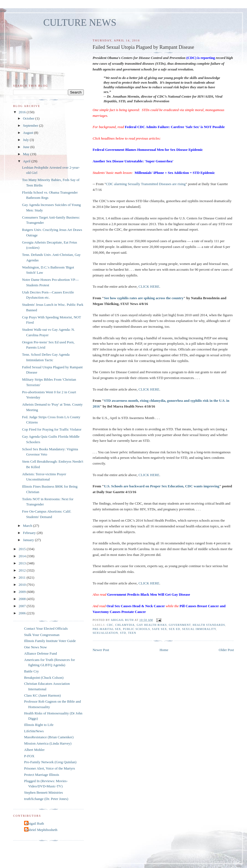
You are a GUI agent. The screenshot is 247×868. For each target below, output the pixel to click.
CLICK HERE (149, 286)
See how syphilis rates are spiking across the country (144, 298)
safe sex (160, 629)
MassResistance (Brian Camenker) (49, 737)
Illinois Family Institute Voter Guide (50, 641)
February (30, 533)
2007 (23, 606)
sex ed (175, 629)
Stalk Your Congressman (42, 635)
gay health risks (152, 625)
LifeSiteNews (34, 731)
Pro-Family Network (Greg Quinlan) (50, 762)
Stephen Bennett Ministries (44, 792)
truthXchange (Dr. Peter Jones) (46, 799)
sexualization (105, 633)
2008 (23, 599)
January (29, 540)
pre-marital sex (107, 629)
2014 (23, 556)
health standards (209, 625)
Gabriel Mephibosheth (41, 830)
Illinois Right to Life (39, 725)
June (27, 147)
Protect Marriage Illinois (42, 775)
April (27, 161)
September (31, 125)
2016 (23, 112)
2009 (23, 592)
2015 (23, 549)
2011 (23, 577)
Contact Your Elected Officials (46, 628)
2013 (23, 563)
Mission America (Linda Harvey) (48, 743)
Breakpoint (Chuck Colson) (44, 678)
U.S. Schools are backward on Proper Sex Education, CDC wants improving (161, 486)
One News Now (35, 647)
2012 (23, 570)
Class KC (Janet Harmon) (42, 695)
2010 (23, 585)
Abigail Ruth (35, 823)
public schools (137, 629)
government (180, 625)
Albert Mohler (34, 750)
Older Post (226, 650)
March (28, 526)
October (29, 118)
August (29, 133)
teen (132, 633)
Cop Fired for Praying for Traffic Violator (52, 429)
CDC (110, 625)
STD (123, 633)
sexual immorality (199, 629)
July (26, 140)
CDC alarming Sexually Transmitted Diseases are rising (146, 184)
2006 (23, 613)
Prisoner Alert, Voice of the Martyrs (50, 768)
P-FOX (29, 756)
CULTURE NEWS (80, 23)
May (27, 154)
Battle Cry (31, 671)
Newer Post (101, 650)
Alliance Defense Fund (41, 653)
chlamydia (125, 625)
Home (164, 650)
